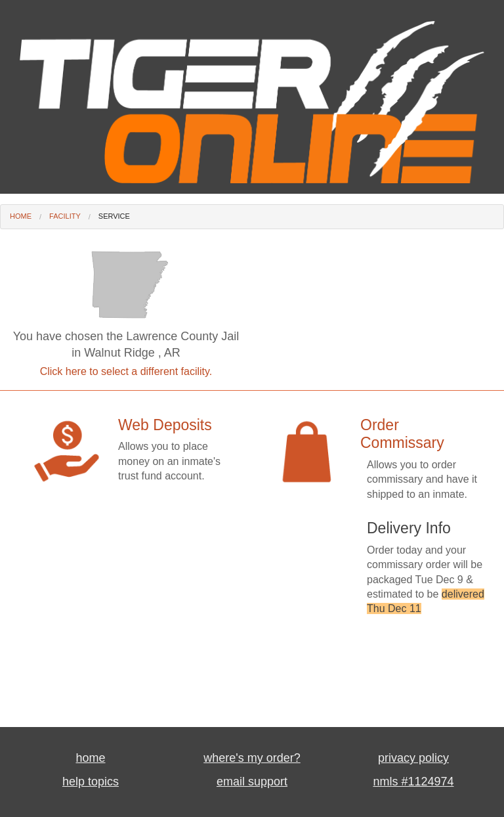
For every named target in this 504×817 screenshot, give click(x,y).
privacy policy (413, 758)
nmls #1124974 (413, 782)
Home (21, 216)
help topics (91, 782)
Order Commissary (402, 434)
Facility (65, 216)
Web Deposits (165, 425)
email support (252, 782)
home (90, 758)
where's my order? (252, 758)
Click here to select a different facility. (126, 371)
